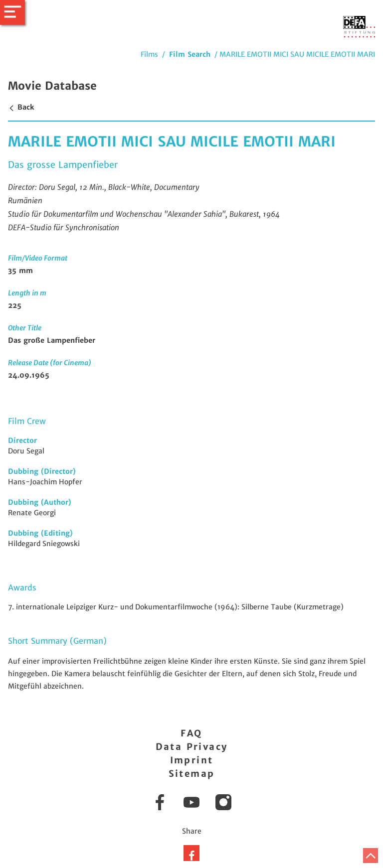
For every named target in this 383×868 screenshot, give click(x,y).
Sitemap (192, 774)
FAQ (191, 733)
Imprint (192, 760)
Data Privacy (192, 747)
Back (21, 107)
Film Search (190, 54)
